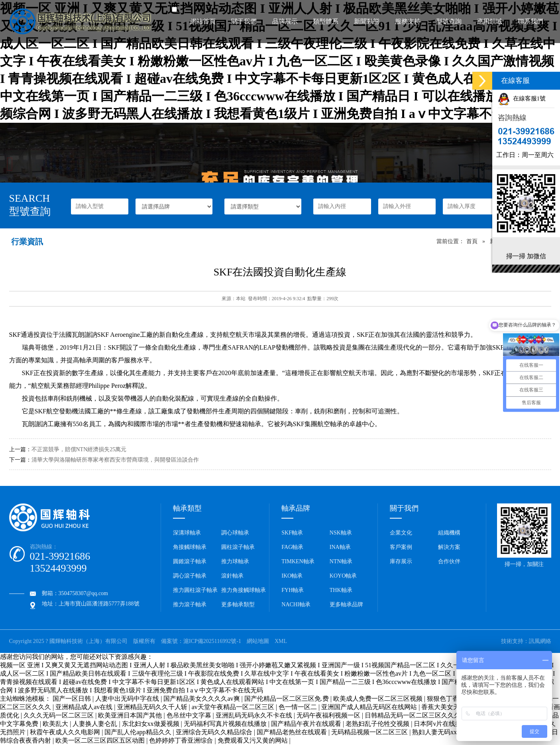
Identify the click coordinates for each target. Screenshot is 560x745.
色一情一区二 (299, 707)
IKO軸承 (292, 576)
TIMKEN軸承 (298, 561)
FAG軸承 (292, 547)
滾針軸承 (232, 576)
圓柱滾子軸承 (238, 547)
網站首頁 (203, 21)
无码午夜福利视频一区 (329, 715)
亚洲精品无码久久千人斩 (153, 707)
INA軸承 (340, 547)
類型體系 (326, 21)
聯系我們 (531, 21)
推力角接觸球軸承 (244, 590)
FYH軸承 (293, 590)
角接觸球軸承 (190, 547)
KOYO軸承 (343, 576)
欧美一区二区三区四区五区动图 (101, 740)
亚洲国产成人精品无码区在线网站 (370, 707)
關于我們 (244, 21)
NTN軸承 (341, 561)
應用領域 (489, 21)
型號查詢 (449, 21)
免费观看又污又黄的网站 (253, 740)
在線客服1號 (522, 98)
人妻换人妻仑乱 (96, 724)
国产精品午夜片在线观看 (307, 724)
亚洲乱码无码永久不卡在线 (255, 715)
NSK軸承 (341, 533)
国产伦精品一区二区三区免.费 (287, 699)
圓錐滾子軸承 (190, 561)
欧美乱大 (56, 724)
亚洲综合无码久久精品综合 (215, 732)
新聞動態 (367, 21)
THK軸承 (341, 590)
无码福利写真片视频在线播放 (226, 724)
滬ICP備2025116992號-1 (212, 641)
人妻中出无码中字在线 (128, 699)
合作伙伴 (449, 561)
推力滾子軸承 (190, 604)
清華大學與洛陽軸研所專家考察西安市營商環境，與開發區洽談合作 (115, 460)
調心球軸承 (235, 533)
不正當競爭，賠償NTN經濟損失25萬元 (79, 449)
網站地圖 (258, 641)
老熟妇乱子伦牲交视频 (378, 724)
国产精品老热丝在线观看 (293, 732)
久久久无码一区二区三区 (59, 715)
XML (281, 641)
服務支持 (408, 21)
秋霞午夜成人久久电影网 (66, 732)
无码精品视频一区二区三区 (370, 732)
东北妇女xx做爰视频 (151, 724)
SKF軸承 (292, 533)
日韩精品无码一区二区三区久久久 (413, 715)
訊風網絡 (540, 641)
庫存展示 (401, 561)
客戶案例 (401, 547)
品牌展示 (285, 21)
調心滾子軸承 (190, 576)
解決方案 (449, 547)
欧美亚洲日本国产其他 (131, 715)
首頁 (472, 241)
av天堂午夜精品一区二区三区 (234, 707)
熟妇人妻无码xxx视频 (443, 732)
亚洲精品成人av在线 (85, 707)
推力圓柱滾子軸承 (195, 590)
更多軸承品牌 (346, 604)
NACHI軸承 (296, 604)
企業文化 (401, 533)
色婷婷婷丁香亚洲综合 (182, 740)
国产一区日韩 (73, 699)
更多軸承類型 (238, 604)
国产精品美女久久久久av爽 (202, 699)
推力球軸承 (235, 561)
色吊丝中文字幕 (190, 715)
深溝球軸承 (187, 533)
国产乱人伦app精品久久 (139, 732)
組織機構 (449, 533)
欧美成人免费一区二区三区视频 (379, 699)
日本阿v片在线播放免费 (448, 724)
